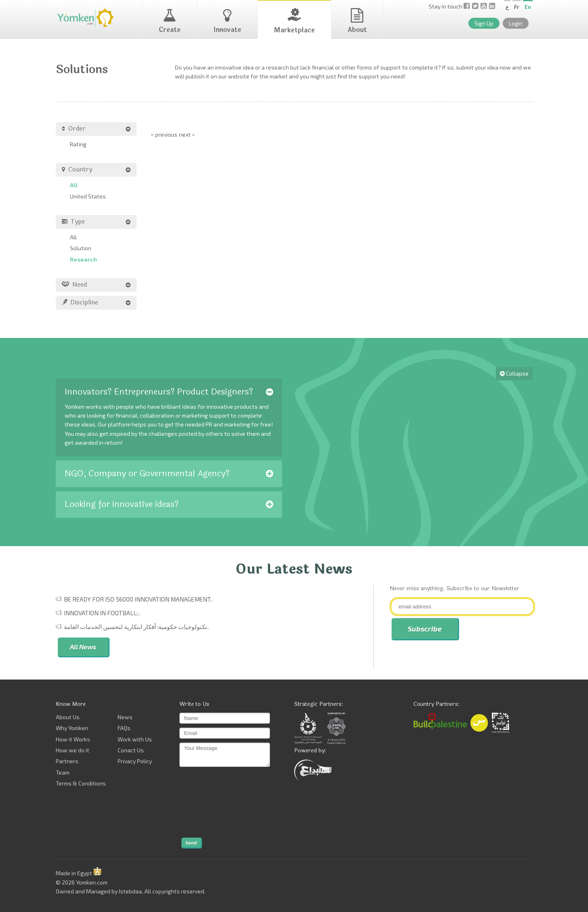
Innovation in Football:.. (102, 613)
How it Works (73, 739)
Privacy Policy (135, 761)
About (357, 21)
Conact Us (131, 750)
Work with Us (135, 739)
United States (88, 196)
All (74, 185)
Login (516, 23)
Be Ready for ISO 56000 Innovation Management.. (138, 599)
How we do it (73, 750)
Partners (67, 761)
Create (170, 21)
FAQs (124, 728)
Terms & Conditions (81, 783)
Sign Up (484, 23)
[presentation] (213, 802)
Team (63, 772)
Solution (81, 248)
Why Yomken (72, 728)
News (125, 717)
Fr (517, 7)
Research (83, 259)
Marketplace (294, 22)
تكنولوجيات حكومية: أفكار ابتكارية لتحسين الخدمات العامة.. (137, 627)
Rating (78, 144)
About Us (68, 717)
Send (191, 842)
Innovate (227, 21)
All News (83, 647)
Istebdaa (130, 891)
